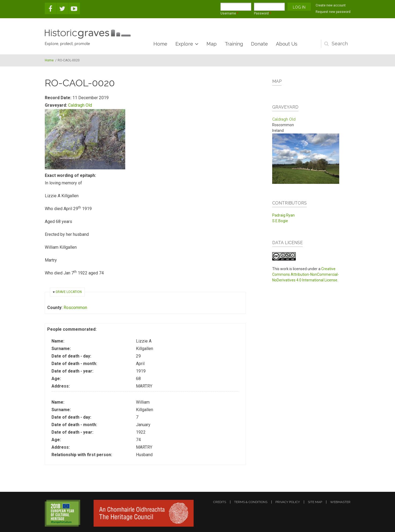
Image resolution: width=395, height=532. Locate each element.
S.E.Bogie (280, 221)
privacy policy (288, 502)
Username (229, 13)
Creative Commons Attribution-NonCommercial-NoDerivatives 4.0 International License (306, 274)
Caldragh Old (80, 105)
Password (262, 13)
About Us (287, 44)
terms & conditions (251, 502)
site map (315, 502)
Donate (259, 44)
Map (212, 44)
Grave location (69, 292)
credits (220, 502)
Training (234, 44)
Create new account (331, 5)
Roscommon (75, 308)
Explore (184, 44)
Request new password (333, 12)
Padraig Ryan (283, 215)
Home (160, 44)
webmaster (340, 502)
